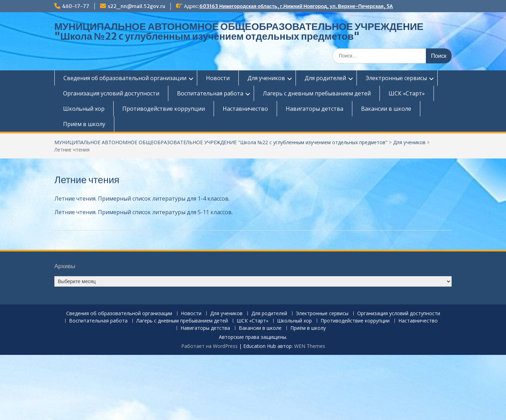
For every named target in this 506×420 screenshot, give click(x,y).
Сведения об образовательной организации (125, 78)
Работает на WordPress (209, 346)
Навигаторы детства (315, 109)
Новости (218, 78)
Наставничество (245, 109)
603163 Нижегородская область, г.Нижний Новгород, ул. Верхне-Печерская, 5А (296, 6)
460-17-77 (76, 6)
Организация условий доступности (111, 93)
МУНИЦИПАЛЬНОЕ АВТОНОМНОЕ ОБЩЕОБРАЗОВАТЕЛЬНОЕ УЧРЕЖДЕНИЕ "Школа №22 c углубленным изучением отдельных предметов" (239, 31)
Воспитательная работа (210, 93)
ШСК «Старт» (407, 93)
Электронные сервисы (396, 78)
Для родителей (325, 78)
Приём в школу (84, 124)
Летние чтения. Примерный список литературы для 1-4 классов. (142, 199)
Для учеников (266, 78)
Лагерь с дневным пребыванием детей (317, 93)
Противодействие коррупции (164, 109)
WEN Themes (310, 346)
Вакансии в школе (386, 109)
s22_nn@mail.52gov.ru (136, 6)
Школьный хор (84, 109)
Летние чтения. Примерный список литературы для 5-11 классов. (144, 212)
